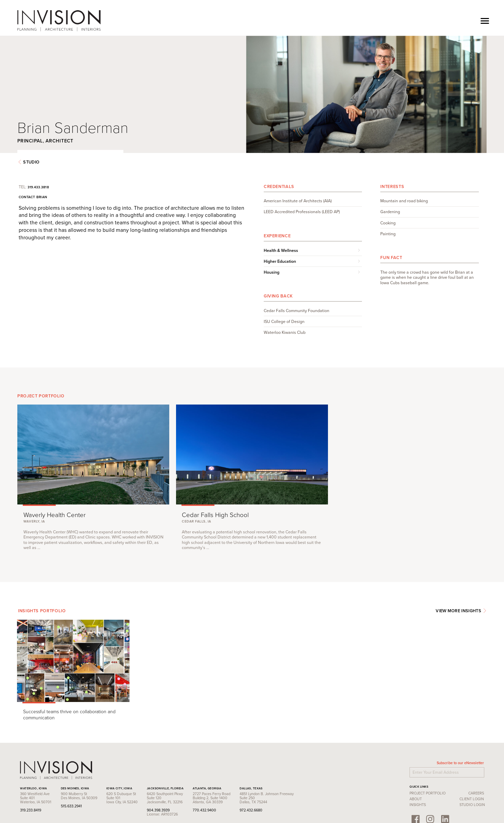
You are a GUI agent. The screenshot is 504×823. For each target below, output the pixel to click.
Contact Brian (60, 184)
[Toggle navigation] (485, 21)
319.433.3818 (65, 174)
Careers (449, 758)
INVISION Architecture (87, 21)
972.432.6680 (279, 775)
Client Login (444, 764)
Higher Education (280, 248)
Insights (390, 770)
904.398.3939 (185, 775)
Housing (272, 259)
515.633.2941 (99, 771)
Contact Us (58, 794)
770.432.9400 (232, 775)
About (388, 764)
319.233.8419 (58, 775)
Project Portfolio (400, 758)
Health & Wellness (281, 237)
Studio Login (445, 770)
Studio (56, 149)
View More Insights (434, 585)
